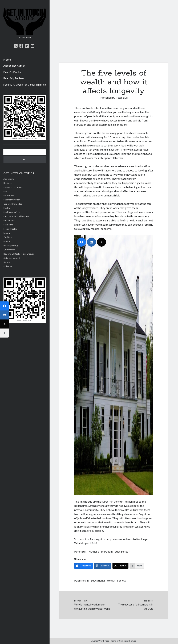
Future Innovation (12, 200)
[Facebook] (84, 566)
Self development (12, 258)
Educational (98, 580)
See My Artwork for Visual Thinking (25, 84)
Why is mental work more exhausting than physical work (92, 606)
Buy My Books (12, 72)
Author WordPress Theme (104, 641)
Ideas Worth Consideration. (16, 216)
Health (111, 580)
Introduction (9, 220)
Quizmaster (9, 250)
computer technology (13, 187)
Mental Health (10, 229)
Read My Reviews (14, 78)
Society (122, 580)
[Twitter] (121, 566)
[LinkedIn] (103, 566)
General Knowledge (13, 204)
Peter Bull (122, 97)
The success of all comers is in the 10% (136, 606)
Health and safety (12, 212)
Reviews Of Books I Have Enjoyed (19, 254)
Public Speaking (11, 245)
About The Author (14, 66)
